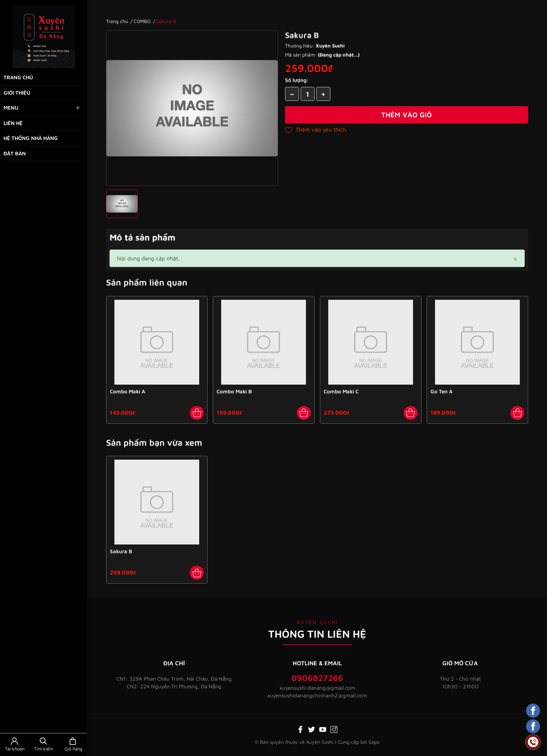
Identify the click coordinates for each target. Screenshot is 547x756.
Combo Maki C (341, 391)
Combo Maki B (234, 391)
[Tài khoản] (14, 745)
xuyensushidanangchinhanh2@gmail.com (317, 695)
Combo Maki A (128, 391)
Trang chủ (18, 77)
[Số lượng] (308, 94)
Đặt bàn (15, 153)
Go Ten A (441, 391)
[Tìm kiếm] (43, 745)
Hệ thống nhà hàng (31, 138)
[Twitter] (312, 729)
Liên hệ (13, 123)
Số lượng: (297, 80)
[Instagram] (334, 729)
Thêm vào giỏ (407, 115)
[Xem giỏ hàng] (73, 745)
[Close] (515, 258)
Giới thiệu (17, 93)
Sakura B (121, 551)
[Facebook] (300, 729)
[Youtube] (323, 729)
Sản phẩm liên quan (147, 282)
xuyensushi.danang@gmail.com (317, 688)
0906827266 (317, 678)
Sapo (374, 742)
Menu (42, 108)
